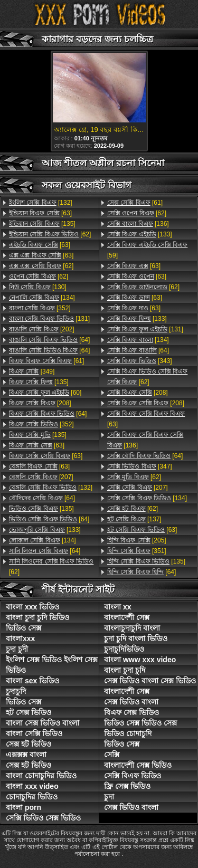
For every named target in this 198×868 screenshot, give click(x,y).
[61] (46, 361)
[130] (38, 287)
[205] (137, 540)
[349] (32, 371)
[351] (137, 551)
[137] (134, 519)
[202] (42, 329)
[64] (49, 340)
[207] (41, 477)
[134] (42, 298)
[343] (140, 361)
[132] (41, 203)
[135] (42, 224)
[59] (147, 250)
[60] (45, 393)
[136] (138, 224)
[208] (40, 403)
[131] (49, 319)
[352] (40, 308)
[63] (40, 213)
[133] (45, 530)
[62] (50, 234)
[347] (140, 466)
